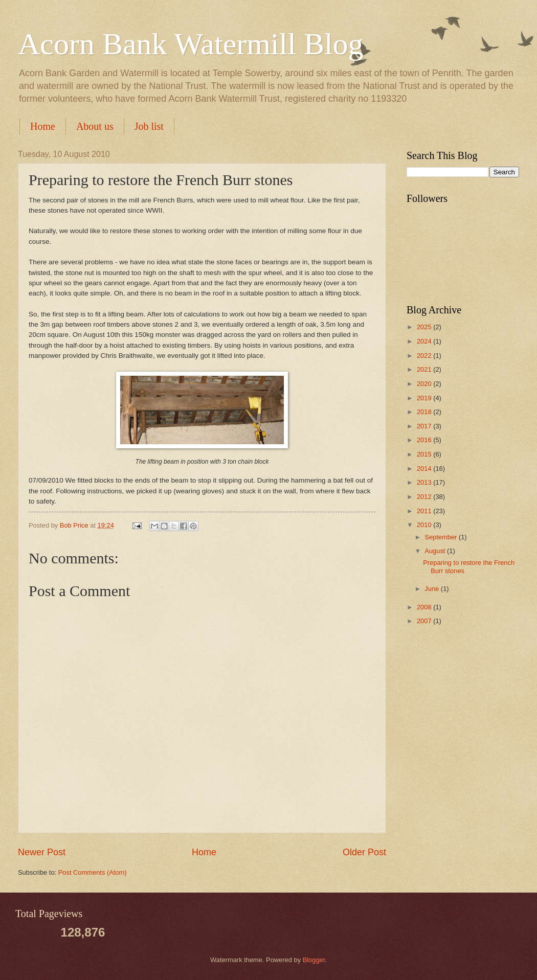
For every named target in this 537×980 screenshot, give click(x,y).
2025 (425, 327)
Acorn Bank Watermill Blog (191, 44)
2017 (425, 426)
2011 (425, 511)
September (442, 537)
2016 (425, 440)
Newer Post (42, 852)
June (433, 589)
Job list (149, 126)
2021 (425, 369)
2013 (425, 482)
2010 (425, 525)
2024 (425, 341)
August (436, 551)
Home (43, 126)
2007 (425, 621)
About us (95, 126)
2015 (425, 454)
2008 (425, 607)
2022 (425, 356)
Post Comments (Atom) (93, 872)
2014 (425, 469)
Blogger (314, 960)
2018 (425, 412)
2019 (425, 398)
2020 (425, 384)
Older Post (364, 852)
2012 (425, 497)
